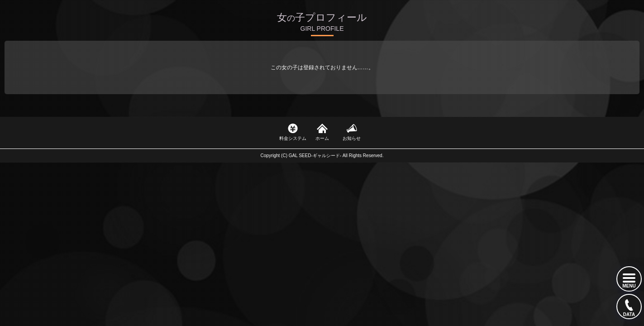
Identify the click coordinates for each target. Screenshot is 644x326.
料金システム (293, 138)
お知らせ (352, 138)
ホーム (322, 138)
